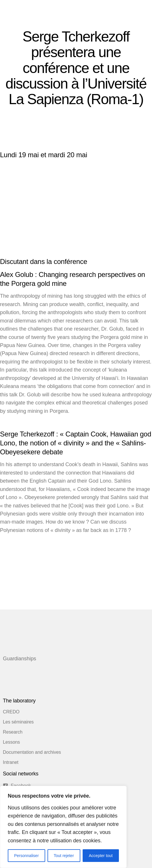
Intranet (11, 762)
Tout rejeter (64, 856)
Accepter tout (101, 856)
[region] (63, 827)
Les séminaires (18, 722)
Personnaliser (26, 856)
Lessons (11, 742)
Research (13, 732)
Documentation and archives (32, 752)
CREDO (11, 712)
